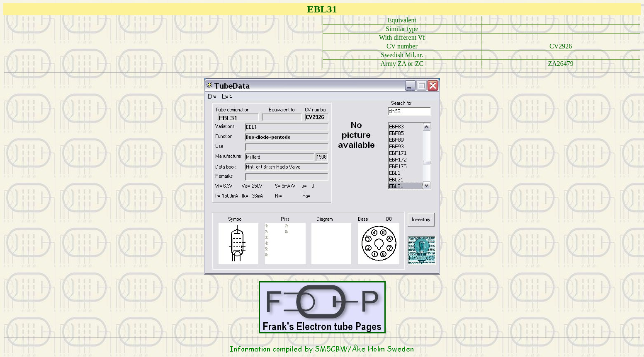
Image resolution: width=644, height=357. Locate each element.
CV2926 (561, 46)
